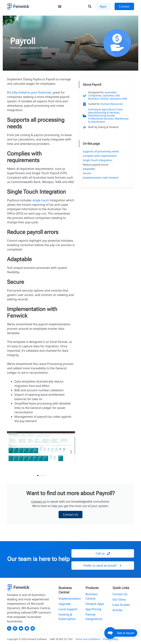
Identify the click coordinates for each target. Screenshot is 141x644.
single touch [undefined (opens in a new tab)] (41, 200)
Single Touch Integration (98, 160)
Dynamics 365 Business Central (104, 97)
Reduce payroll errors (96, 165)
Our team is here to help (38, 559)
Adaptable (89, 169)
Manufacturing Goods (102, 115)
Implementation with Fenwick (101, 178)
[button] (11, 452)
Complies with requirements (100, 156)
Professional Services (101, 119)
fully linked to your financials (31, 92)
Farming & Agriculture (102, 109)
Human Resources (112, 104)
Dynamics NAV (118, 99)
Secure (87, 173)
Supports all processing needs (101, 152)
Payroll (23, 41)
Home (13, 48)
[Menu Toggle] (60, 6)
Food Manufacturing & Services (105, 111)
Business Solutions (29, 48)
